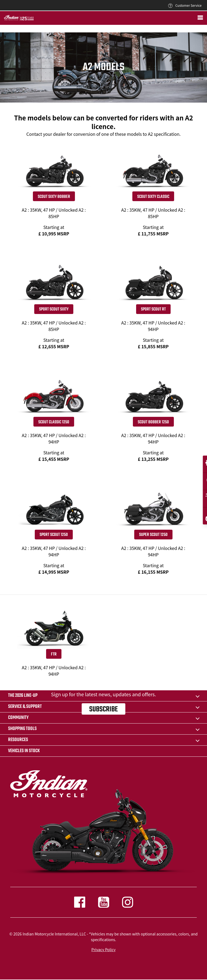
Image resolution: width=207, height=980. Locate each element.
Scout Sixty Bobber (54, 197)
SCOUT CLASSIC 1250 (54, 422)
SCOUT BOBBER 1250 (153, 422)
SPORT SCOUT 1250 (54, 535)
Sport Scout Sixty (54, 309)
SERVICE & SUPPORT (25, 707)
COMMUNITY (18, 718)
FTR (54, 654)
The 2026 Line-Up (23, 696)
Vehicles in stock (24, 751)
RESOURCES (18, 740)
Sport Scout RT (153, 309)
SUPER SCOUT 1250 (153, 535)
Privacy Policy (103, 949)
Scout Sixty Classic (153, 197)
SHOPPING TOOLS (22, 729)
